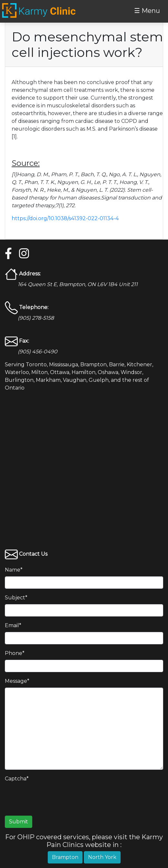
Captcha (17, 779)
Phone (15, 653)
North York (102, 857)
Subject (16, 598)
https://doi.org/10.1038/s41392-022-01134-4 (65, 218)
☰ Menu (147, 11)
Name (14, 570)
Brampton (65, 857)
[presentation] (54, 798)
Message (17, 681)
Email (13, 625)
